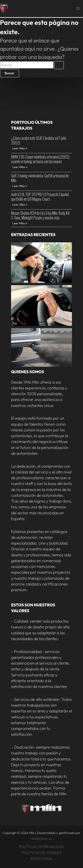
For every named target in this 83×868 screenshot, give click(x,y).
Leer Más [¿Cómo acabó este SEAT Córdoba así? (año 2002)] (20, 148)
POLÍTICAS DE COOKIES (41, 853)
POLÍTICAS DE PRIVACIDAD (41, 847)
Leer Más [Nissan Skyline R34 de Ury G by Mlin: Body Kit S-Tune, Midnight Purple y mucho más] (20, 223)
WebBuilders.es (42, 839)
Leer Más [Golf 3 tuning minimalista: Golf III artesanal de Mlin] (20, 186)
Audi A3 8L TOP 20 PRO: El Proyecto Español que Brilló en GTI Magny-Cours (40, 197)
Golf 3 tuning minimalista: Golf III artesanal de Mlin (40, 178)
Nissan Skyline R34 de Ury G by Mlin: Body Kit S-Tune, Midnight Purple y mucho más (40, 215)
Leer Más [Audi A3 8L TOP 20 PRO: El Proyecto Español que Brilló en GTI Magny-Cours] (20, 205)
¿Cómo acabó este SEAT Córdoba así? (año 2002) (39, 140)
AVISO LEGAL (41, 858)
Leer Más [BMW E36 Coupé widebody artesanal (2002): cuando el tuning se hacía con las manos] (20, 167)
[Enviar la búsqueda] (59, 65)
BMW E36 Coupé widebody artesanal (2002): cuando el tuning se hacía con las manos (40, 159)
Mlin (12, 8)
